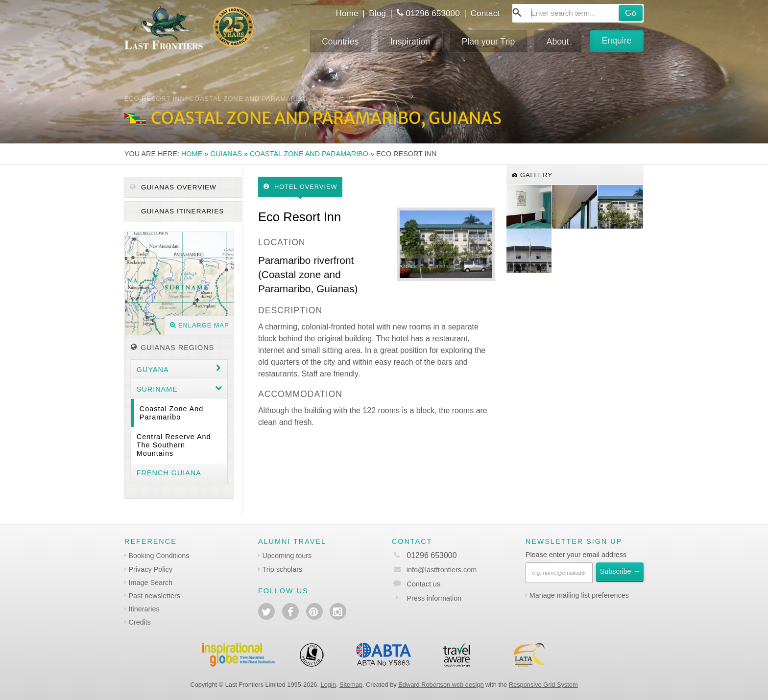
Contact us (423, 584)
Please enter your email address (576, 555)
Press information (434, 598)
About (558, 42)
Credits (140, 622)
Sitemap (351, 685)
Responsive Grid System (543, 685)
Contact (485, 13)
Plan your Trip (489, 42)
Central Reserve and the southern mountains (174, 445)
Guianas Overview (173, 187)
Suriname (157, 389)
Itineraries (144, 609)
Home (347, 13)
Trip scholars (282, 569)
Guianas (226, 154)
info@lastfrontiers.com (434, 570)
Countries (340, 42)
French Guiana (169, 473)
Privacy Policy (150, 569)
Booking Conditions (159, 556)
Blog (377, 13)
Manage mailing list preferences (579, 595)
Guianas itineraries (181, 211)
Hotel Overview (300, 187)
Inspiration (410, 42)
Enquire (617, 41)
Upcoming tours (287, 556)
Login (328, 685)
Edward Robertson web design (441, 685)
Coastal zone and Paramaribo (309, 154)
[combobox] (578, 13)
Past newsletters (154, 596)
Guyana (153, 370)
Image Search (150, 583)
